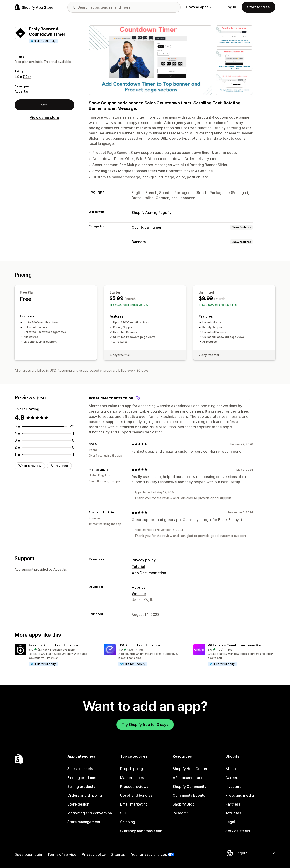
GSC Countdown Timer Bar (139, 645)
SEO (124, 813)
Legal (230, 822)
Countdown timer (147, 227)
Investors (233, 787)
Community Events (189, 795)
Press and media (240, 795)
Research (181, 813)
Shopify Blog (184, 804)
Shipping (128, 822)
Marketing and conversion (90, 813)
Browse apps (199, 7)
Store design (78, 804)
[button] (56, 655)
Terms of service (62, 854)
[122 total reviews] (71, 426)
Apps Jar (21, 91)
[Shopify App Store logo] (34, 7)
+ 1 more (234, 84)
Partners (233, 804)
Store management (84, 822)
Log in (231, 7)
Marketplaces (132, 778)
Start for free (259, 7)
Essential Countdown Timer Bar (54, 645)
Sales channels (80, 769)
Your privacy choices (149, 854)
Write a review (30, 466)
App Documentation (149, 573)
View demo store (44, 117)
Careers (232, 778)
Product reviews (134, 787)
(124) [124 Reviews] (27, 77)
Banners (139, 242)
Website (139, 594)
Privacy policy (144, 560)
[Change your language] (255, 853)
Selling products (81, 787)
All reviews (59, 466)
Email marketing (134, 804)
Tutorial (138, 567)
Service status (238, 831)
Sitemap (118, 854)
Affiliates (233, 813)
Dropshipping (132, 769)
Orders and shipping (85, 795)
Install (44, 105)
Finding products (82, 778)
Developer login (28, 854)
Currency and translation (141, 831)
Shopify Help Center (190, 769)
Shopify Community (190, 787)
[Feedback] (250, 398)
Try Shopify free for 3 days (145, 725)
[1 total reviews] (73, 433)
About (231, 769)
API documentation (189, 778)
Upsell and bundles (136, 795)
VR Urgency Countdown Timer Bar (234, 645)
